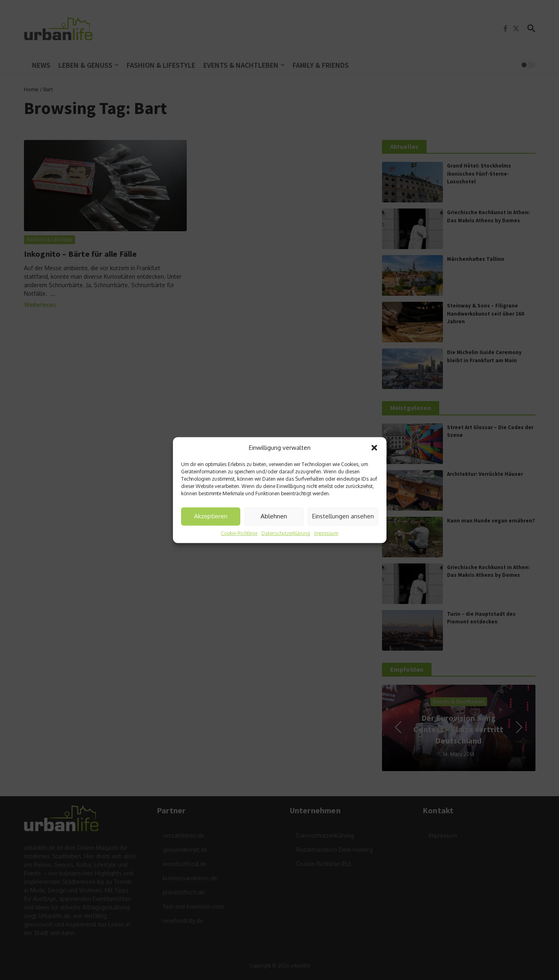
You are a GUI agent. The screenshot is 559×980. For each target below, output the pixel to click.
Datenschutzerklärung (286, 533)
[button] (374, 448)
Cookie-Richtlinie (239, 533)
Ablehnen (274, 516)
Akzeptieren (211, 516)
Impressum (326, 533)
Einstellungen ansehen (343, 516)
